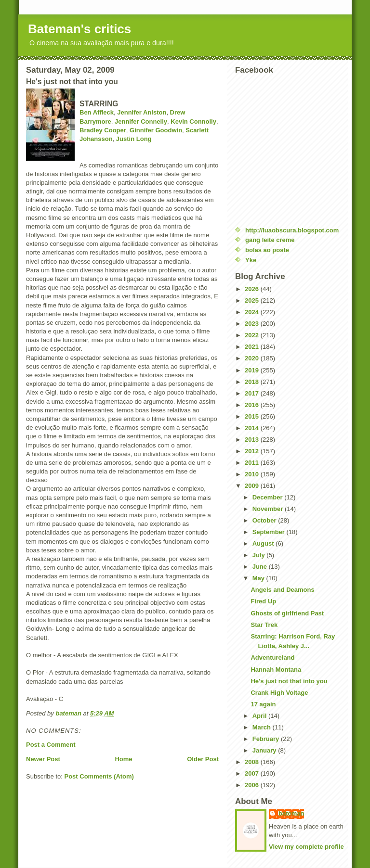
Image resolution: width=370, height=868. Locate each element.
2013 (253, 440)
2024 (253, 312)
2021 (253, 347)
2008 (253, 762)
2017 (253, 393)
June (261, 567)
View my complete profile (306, 847)
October (265, 520)
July (260, 555)
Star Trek (264, 625)
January (265, 750)
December (268, 497)
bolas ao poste (267, 250)
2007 (253, 773)
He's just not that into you (289, 681)
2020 (253, 358)
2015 (253, 416)
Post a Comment (51, 745)
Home (123, 759)
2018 (253, 382)
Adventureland (272, 657)
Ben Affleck (97, 112)
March (263, 727)
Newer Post (43, 759)
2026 (253, 289)
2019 (253, 370)
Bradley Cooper (103, 130)
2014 (253, 428)
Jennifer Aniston (142, 112)
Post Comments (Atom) (99, 776)
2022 (253, 335)
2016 (253, 405)
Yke (251, 260)
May (259, 578)
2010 (253, 474)
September (270, 532)
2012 (253, 451)
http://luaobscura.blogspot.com (292, 230)
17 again (263, 704)
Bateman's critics (79, 29)
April (260, 716)
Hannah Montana (276, 670)
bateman (291, 813)
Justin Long (134, 139)
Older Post (203, 759)
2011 (253, 463)
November (269, 509)
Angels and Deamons (282, 590)
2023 (253, 324)
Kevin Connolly (193, 121)
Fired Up (263, 601)
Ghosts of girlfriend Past (287, 613)
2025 (253, 300)
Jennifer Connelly (141, 121)
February (267, 739)
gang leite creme (270, 240)
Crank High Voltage (279, 693)
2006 (253, 785)
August (264, 543)
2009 (253, 486)
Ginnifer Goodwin (156, 130)
